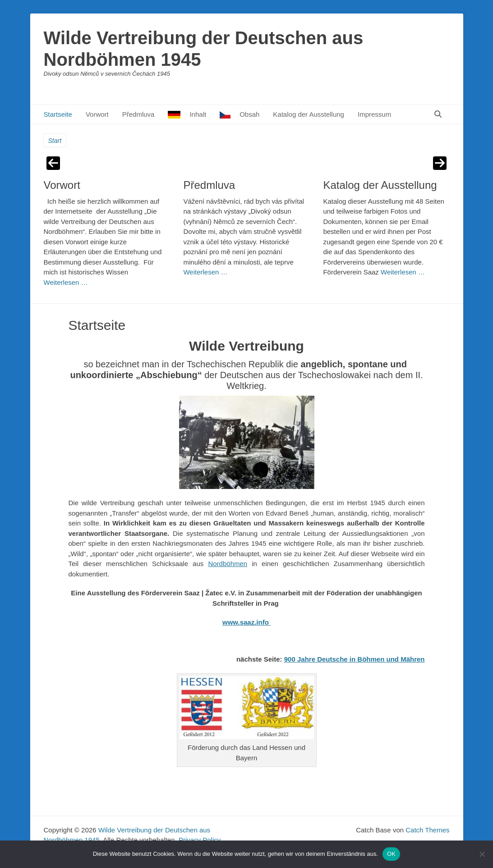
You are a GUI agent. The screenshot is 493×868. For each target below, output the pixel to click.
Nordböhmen (228, 564)
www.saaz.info (246, 622)
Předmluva (138, 114)
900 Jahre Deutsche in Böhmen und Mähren (355, 659)
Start (55, 141)
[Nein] (482, 854)
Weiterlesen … (66, 282)
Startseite (58, 114)
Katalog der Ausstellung (309, 114)
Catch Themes (427, 830)
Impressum (374, 114)
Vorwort (97, 114)
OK (391, 854)
